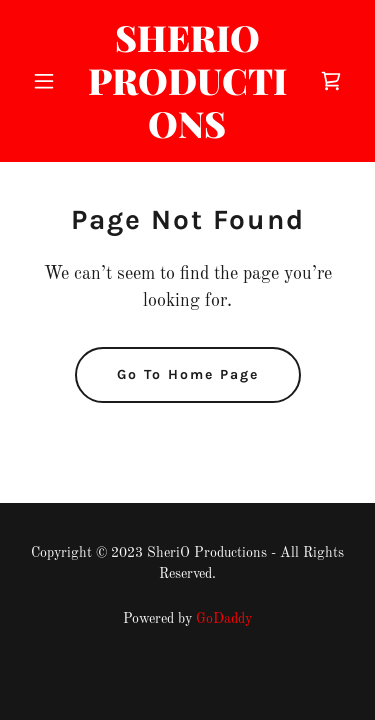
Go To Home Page (188, 374)
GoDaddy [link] (224, 619)
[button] (48, 81)
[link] (187, 134)
